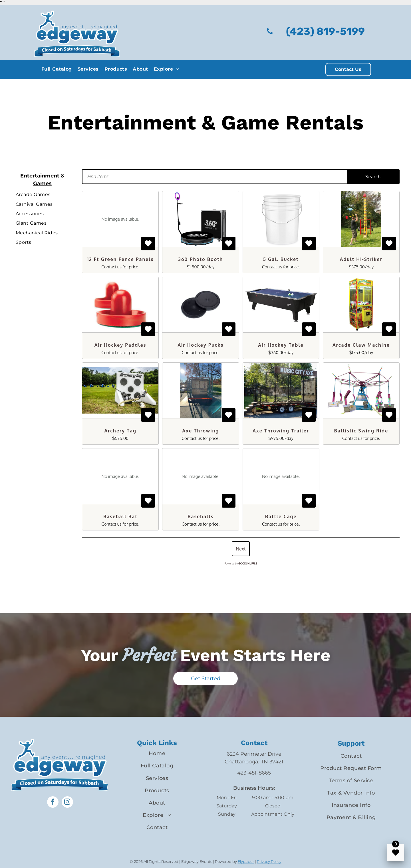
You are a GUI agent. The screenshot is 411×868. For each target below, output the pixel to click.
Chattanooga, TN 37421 (254, 762)
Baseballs (201, 516)
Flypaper (246, 861)
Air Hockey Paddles (120, 345)
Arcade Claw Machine (361, 345)
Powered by (241, 563)
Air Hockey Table (281, 345)
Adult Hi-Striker (361, 259)
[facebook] (53, 803)
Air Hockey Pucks (201, 345)
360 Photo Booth (201, 259)
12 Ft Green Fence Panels (120, 259)
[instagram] (67, 803)
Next (241, 549)
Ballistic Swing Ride (361, 431)
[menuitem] (57, 69)
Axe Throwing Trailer (281, 431)
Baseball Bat (120, 516)
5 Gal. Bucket (281, 259)
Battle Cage (281, 516)
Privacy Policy (269, 861)
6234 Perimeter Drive (254, 754)
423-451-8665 (254, 773)
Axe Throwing (201, 431)
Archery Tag (120, 431)
